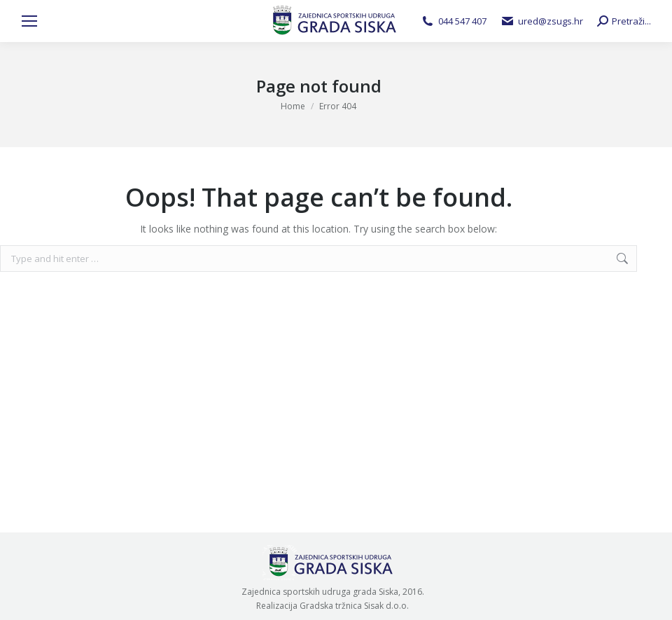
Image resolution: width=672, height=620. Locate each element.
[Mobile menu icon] (29, 21)
